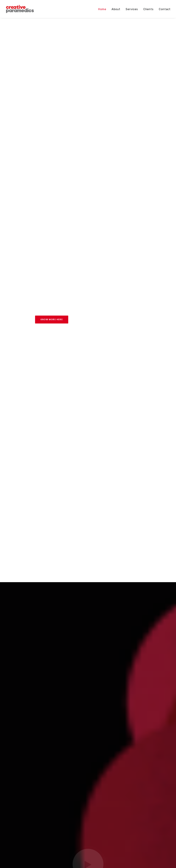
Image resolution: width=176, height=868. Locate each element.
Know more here (52, 319)
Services (132, 9)
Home (102, 9)
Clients (148, 9)
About (116, 9)
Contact (165, 9)
